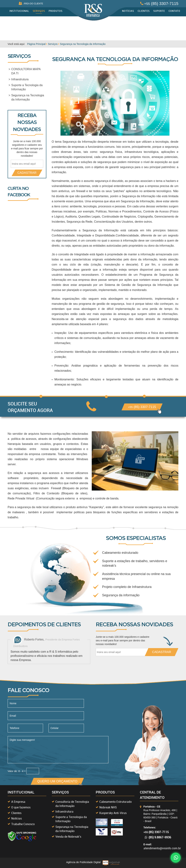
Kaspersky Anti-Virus (113, 813)
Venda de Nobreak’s (68, 837)
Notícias (128, 11)
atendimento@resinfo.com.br (162, 848)
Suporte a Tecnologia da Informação (27, 87)
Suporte (159, 11)
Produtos (56, 11)
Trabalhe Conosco (23, 824)
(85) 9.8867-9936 (158, 837)
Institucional (19, 11)
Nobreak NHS (108, 807)
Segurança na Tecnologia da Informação (28, 97)
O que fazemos (21, 807)
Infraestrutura (20, 79)
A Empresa (18, 802)
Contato (174, 11)
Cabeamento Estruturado (116, 802)
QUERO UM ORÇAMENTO (59, 782)
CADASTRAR (27, 173)
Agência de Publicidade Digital (83, 862)
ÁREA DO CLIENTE (31, 3)
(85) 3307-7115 (159, 4)
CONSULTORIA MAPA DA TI (26, 71)
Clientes (144, 11)
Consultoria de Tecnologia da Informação (72, 804)
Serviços (39, 11)
